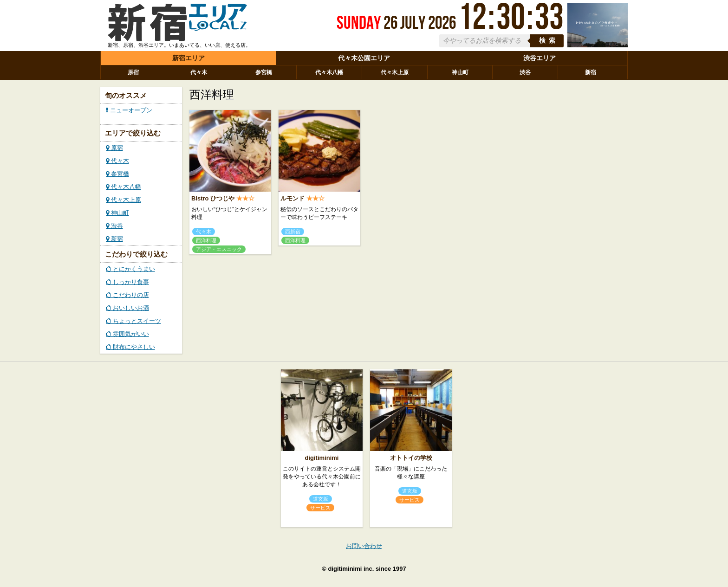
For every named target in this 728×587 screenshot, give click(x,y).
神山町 (460, 72)
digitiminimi (322, 458)
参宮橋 (264, 72)
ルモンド (292, 198)
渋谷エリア (539, 58)
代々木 (199, 72)
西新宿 (293, 232)
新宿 (591, 72)
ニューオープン (129, 110)
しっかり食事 (127, 282)
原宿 (133, 72)
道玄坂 (321, 499)
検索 (549, 41)
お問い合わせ (364, 546)
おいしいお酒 (127, 308)
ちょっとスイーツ (133, 321)
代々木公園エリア (364, 58)
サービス (320, 508)
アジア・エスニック (219, 249)
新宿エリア (188, 58)
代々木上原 (395, 72)
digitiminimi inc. (351, 569)
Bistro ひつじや (213, 198)
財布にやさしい (130, 347)
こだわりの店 (127, 295)
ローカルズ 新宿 (177, 25)
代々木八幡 (329, 72)
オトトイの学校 (411, 458)
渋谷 (525, 72)
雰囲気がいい (127, 334)
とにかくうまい (130, 269)
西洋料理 (206, 240)
